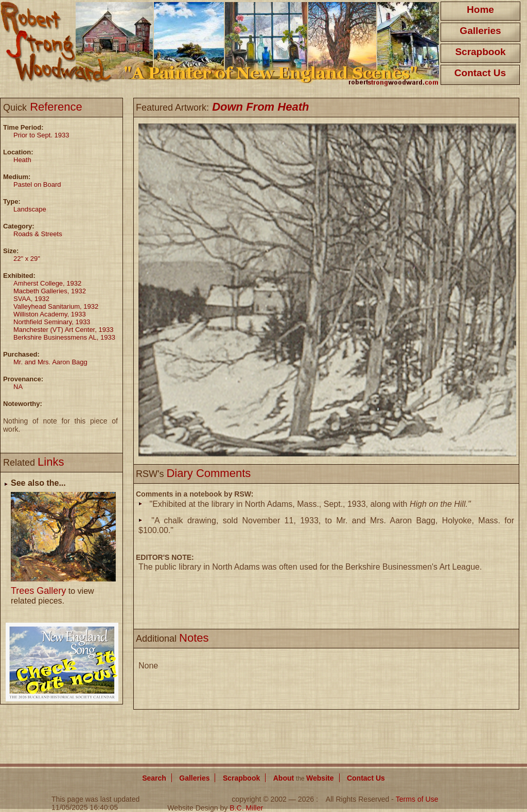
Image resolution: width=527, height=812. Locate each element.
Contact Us (480, 73)
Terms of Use (417, 799)
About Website (304, 778)
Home (480, 10)
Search (154, 778)
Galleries (480, 31)
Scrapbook (480, 52)
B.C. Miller (246, 808)
